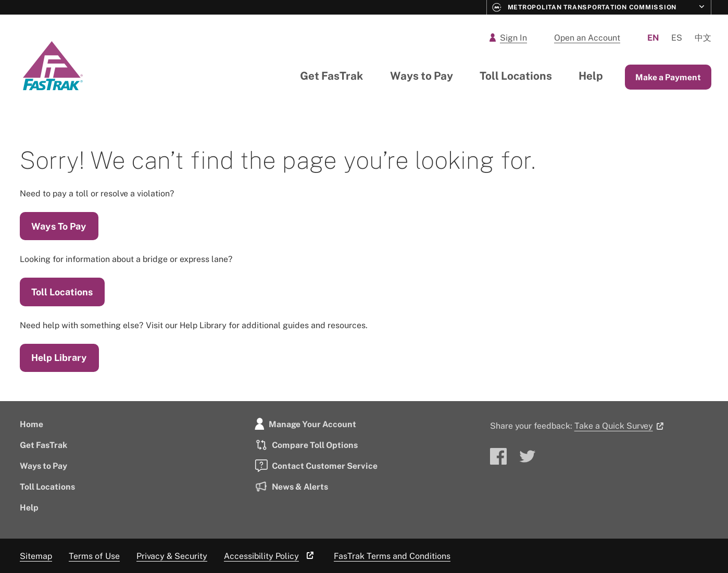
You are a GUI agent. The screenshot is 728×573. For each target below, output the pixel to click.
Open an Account (587, 38)
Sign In (508, 38)
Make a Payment (668, 77)
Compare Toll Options (306, 445)
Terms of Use (94, 556)
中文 (703, 38)
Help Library (59, 357)
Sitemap (36, 556)
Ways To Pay (59, 226)
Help (591, 76)
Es (677, 38)
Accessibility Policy (271, 556)
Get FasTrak (332, 76)
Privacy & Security (172, 556)
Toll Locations (516, 76)
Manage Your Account (305, 424)
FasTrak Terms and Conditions (392, 556)
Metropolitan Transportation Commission (585, 7)
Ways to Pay (422, 76)
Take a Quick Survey (621, 426)
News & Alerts (291, 487)
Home (32, 424)
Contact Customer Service (316, 466)
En (653, 38)
